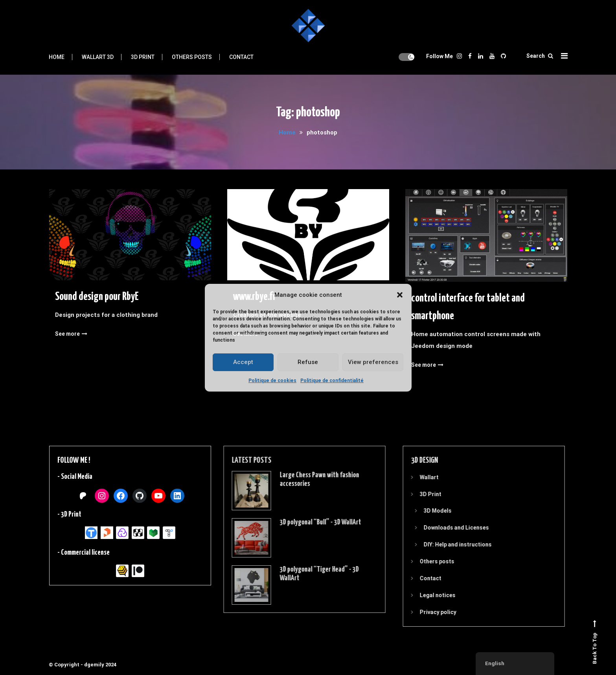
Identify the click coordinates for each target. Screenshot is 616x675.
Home (57, 57)
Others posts (192, 57)
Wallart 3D (98, 57)
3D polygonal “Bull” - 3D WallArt (309, 522)
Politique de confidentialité (332, 381)
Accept (243, 362)
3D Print (143, 57)
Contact (241, 57)
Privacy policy (427, 612)
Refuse (308, 362)
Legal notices (427, 595)
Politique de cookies (272, 381)
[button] (400, 295)
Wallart (418, 477)
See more (71, 335)
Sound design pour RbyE (97, 298)
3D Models (427, 511)
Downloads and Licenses (445, 528)
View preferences (373, 362)
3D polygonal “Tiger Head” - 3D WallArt (308, 574)
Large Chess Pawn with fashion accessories (308, 479)
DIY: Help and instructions (447, 544)
